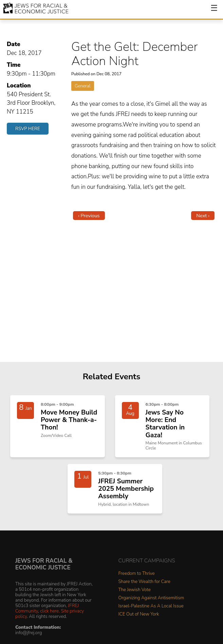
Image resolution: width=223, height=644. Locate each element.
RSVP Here (28, 129)
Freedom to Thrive (137, 574)
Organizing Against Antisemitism (151, 598)
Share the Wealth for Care (144, 582)
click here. (50, 611)
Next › (203, 216)
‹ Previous (89, 216)
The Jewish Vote (135, 590)
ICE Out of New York (139, 614)
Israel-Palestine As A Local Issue (151, 606)
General (83, 86)
